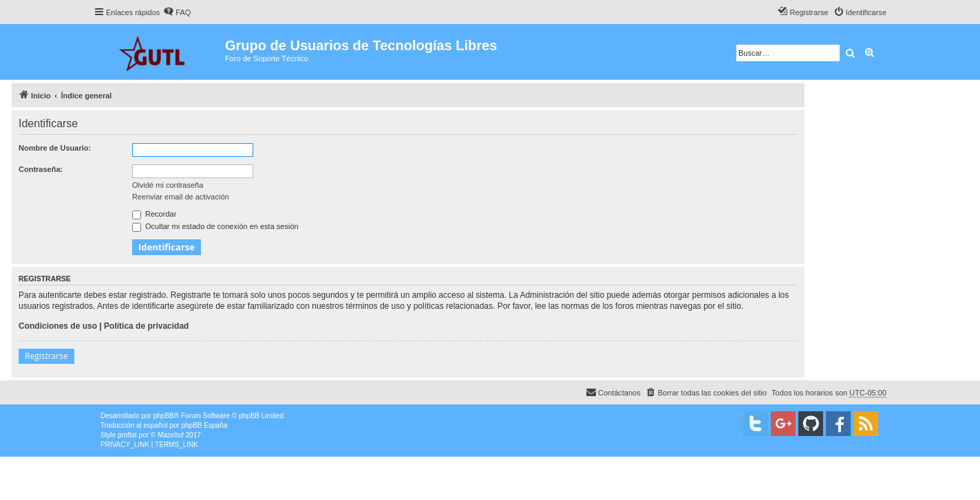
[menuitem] (177, 12)
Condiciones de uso (58, 326)
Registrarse (46, 356)
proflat (127, 435)
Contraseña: (41, 169)
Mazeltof (171, 435)
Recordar (154, 214)
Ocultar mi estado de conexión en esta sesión (215, 226)
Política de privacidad (146, 326)
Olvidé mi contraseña (168, 185)
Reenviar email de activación (181, 197)
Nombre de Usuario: (55, 148)
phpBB (164, 416)
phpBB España (204, 425)
